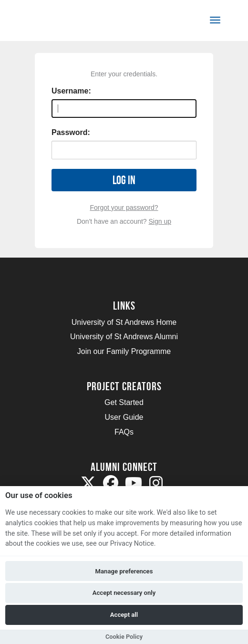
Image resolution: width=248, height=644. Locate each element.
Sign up (160, 221)
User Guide (124, 417)
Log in (124, 180)
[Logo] (54, 22)
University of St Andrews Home (124, 322)
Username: (71, 91)
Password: (71, 132)
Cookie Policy (124, 637)
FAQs (124, 432)
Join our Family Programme (124, 351)
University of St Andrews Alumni (124, 337)
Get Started (124, 402)
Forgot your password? (124, 208)
